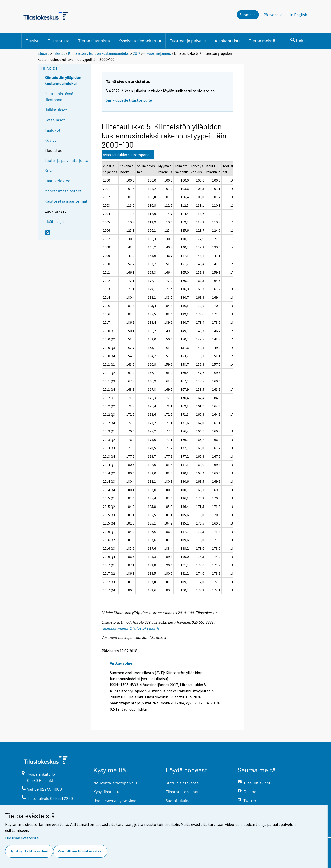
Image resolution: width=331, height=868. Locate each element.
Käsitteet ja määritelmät (66, 201)
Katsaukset (55, 120)
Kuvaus (51, 170)
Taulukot (52, 130)
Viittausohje (121, 663)
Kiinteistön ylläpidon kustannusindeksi (99, 53)
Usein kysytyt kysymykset (116, 800)
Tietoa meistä (262, 41)
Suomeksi (248, 15)
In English (300, 14)
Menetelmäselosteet (63, 191)
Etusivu (33, 41)
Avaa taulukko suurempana (126, 155)
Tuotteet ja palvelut (188, 41)
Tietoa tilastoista (94, 41)
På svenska (273, 15)
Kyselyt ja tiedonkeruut (140, 41)
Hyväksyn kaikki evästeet (29, 851)
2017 (137, 53)
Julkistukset (56, 110)
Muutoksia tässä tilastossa (59, 96)
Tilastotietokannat (182, 792)
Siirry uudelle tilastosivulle (129, 100)
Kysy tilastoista (107, 792)
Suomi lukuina (178, 800)
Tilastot (59, 53)
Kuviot (50, 140)
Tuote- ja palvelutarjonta (66, 160)
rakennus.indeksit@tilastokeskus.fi (130, 628)
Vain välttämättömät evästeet (80, 851)
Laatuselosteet (58, 181)
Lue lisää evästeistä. (22, 838)
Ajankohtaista (228, 41)
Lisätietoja (54, 221)
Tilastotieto (59, 41)
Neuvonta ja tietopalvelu (115, 783)
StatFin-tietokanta (182, 783)
